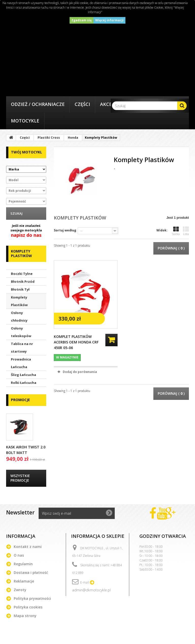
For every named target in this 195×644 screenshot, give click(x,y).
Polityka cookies (28, 607)
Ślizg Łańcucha (23, 375)
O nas (19, 555)
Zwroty (20, 590)
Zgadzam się (82, 20)
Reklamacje (24, 581)
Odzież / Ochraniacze (38, 104)
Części (82, 104)
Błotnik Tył (20, 289)
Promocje (20, 400)
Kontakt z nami (28, 547)
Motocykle (25, 121)
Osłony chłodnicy (19, 317)
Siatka (176, 231)
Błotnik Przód (23, 281)
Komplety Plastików (19, 301)
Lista (186, 231)
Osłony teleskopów (21, 332)
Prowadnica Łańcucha (21, 363)
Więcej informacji (109, 20)
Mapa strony (25, 616)
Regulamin (23, 564)
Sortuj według (65, 230)
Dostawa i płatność (31, 572)
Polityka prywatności (32, 598)
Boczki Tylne (22, 274)
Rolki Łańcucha (24, 383)
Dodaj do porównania (80, 372)
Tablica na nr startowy (22, 348)
